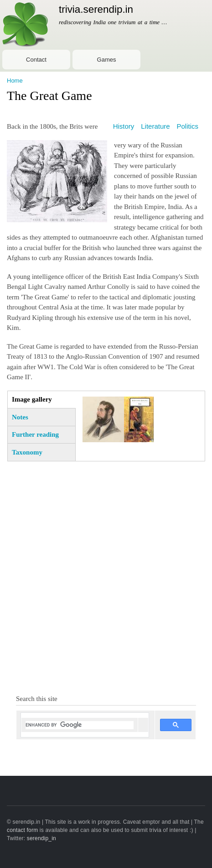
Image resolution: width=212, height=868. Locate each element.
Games (107, 60)
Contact (36, 60)
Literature (155, 126)
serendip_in (41, 838)
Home (15, 81)
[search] (80, 725)
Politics (188, 126)
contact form (22, 830)
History (124, 126)
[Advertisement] (106, 574)
